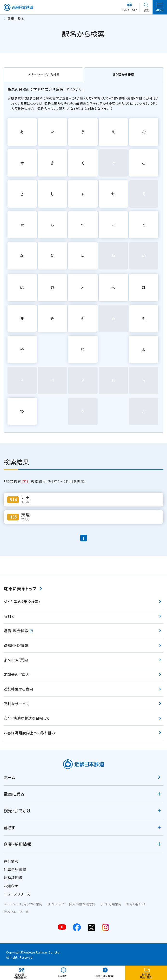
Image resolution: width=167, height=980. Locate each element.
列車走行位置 (15, 869)
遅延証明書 (13, 878)
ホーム (10, 777)
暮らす (9, 827)
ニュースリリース (17, 894)
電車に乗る (14, 794)
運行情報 (11, 861)
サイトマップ (56, 904)
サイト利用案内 (111, 904)
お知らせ (11, 886)
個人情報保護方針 (82, 904)
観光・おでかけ (17, 811)
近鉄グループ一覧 (16, 912)
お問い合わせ (136, 904)
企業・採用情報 (17, 844)
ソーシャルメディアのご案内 (23, 904)
